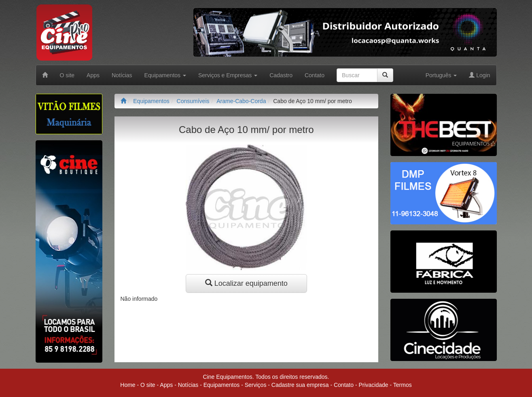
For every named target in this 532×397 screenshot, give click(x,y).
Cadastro (281, 75)
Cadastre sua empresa (300, 385)
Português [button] (441, 75)
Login (479, 75)
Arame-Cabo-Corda (241, 101)
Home (128, 385)
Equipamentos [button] (165, 75)
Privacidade (373, 385)
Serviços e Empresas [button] (228, 75)
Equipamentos (151, 101)
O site (67, 75)
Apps (93, 75)
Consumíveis (193, 101)
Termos (403, 385)
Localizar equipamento (246, 283)
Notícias (122, 75)
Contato (315, 75)
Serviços (256, 385)
